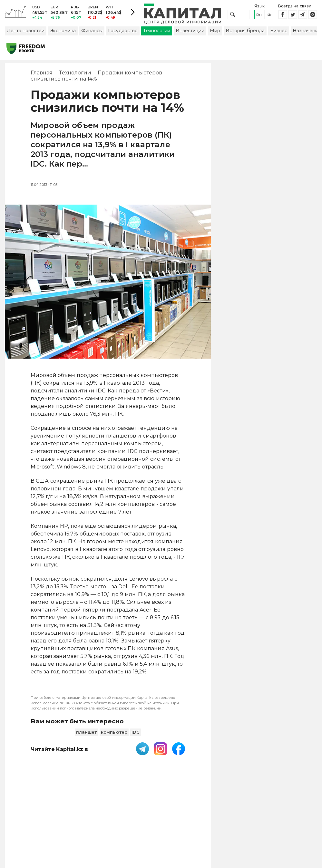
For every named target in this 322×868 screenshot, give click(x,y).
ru (259, 16)
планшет (86, 735)
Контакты (206, 817)
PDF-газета (95, 820)
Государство (123, 33)
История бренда (245, 33)
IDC (136, 735)
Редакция (292, 817)
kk (269, 16)
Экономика (63, 33)
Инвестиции (190, 33)
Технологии (157, 33)
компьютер (114, 735)
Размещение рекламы (240, 820)
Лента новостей (26, 33)
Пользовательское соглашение (141, 820)
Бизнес (279, 33)
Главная (42, 76)
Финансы (92, 33)
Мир (215, 33)
